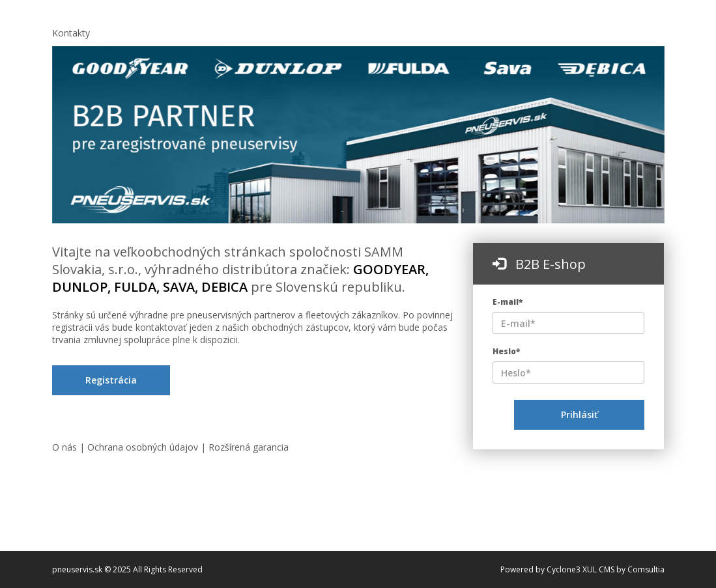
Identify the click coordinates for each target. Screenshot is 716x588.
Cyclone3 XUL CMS (580, 569)
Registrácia (111, 380)
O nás (66, 447)
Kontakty (71, 33)
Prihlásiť (580, 414)
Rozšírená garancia (249, 447)
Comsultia (646, 569)
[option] (358, 135)
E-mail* (508, 302)
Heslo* (506, 351)
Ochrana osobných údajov (144, 447)
